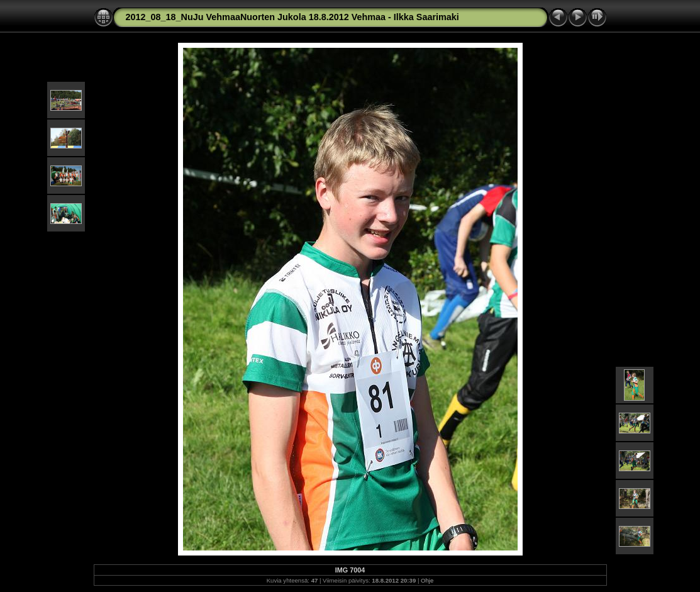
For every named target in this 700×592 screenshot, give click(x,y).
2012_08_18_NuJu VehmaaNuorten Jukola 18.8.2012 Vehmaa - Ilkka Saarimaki (292, 17)
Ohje (427, 580)
